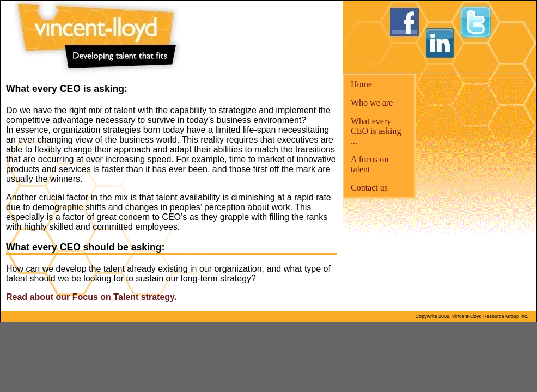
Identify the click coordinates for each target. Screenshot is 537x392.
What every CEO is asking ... (376, 131)
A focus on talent (370, 164)
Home (361, 84)
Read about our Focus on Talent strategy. (91, 297)
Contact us (369, 188)
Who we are (372, 103)
